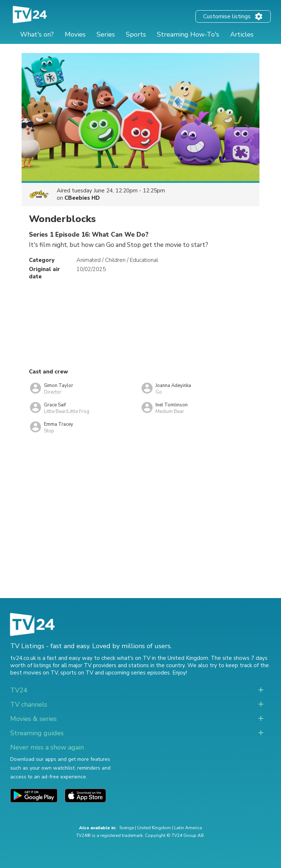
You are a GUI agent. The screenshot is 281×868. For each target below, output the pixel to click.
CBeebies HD (82, 198)
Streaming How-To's (188, 34)
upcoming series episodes (138, 673)
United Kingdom (154, 828)
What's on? (37, 34)
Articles (242, 34)
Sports (136, 34)
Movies (75, 34)
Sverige (127, 828)
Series (106, 34)
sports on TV (77, 673)
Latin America (188, 828)
